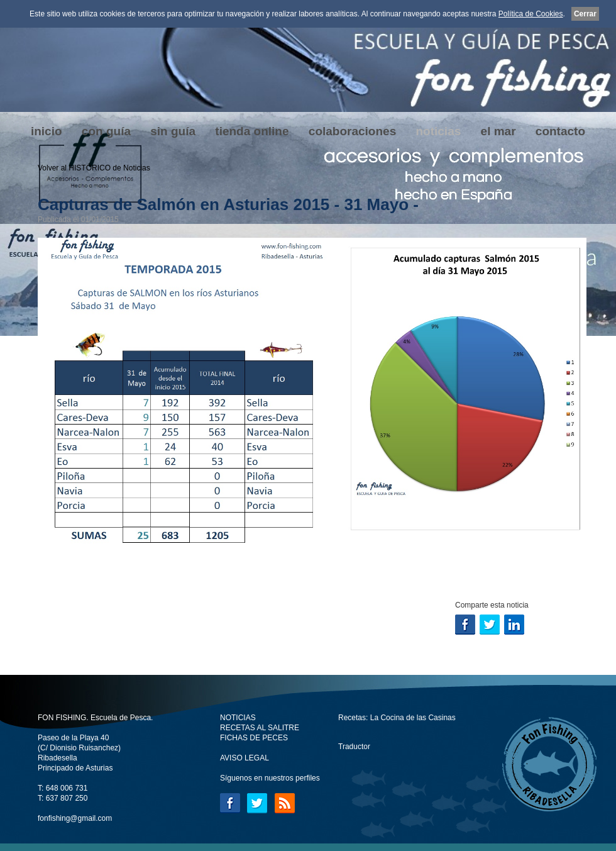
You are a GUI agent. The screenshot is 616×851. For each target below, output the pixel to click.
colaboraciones (352, 131)
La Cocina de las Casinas (413, 718)
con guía (106, 131)
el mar (498, 131)
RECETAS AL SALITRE (260, 728)
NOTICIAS (238, 718)
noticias (438, 131)
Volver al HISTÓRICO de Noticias (94, 168)
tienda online (252, 131)
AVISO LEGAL (245, 758)
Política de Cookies (531, 14)
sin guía (173, 131)
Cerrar (585, 14)
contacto (560, 131)
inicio (47, 131)
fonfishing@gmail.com (75, 818)
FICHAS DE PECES (254, 738)
